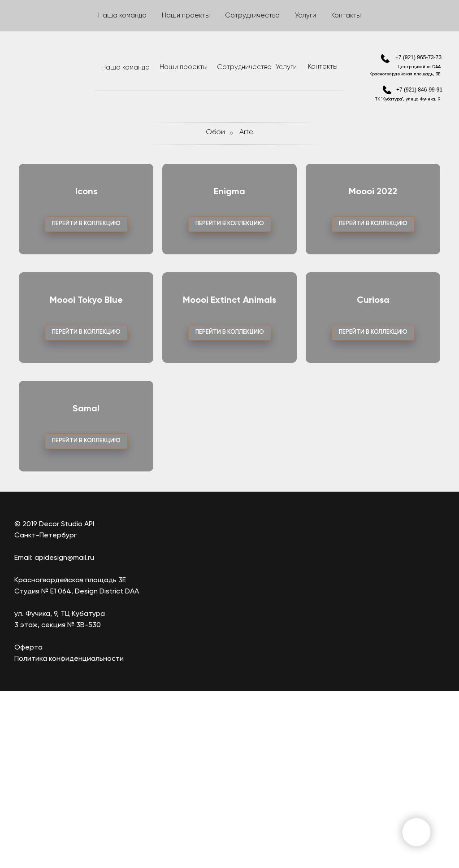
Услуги (286, 67)
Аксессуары (405, 15)
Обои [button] (142, 15)
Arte (246, 132)
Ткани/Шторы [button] (56, 15)
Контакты (323, 67)
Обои (215, 132)
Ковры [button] (359, 15)
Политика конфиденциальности (69, 836)
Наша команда (126, 68)
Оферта (28, 824)
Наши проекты (184, 67)
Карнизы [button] (321, 15)
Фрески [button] (106, 15)
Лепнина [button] (240, 15)
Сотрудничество (244, 67)
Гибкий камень (189, 15)
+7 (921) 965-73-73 (418, 57)
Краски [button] (281, 15)
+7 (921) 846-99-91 (419, 90)
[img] (385, 59)
